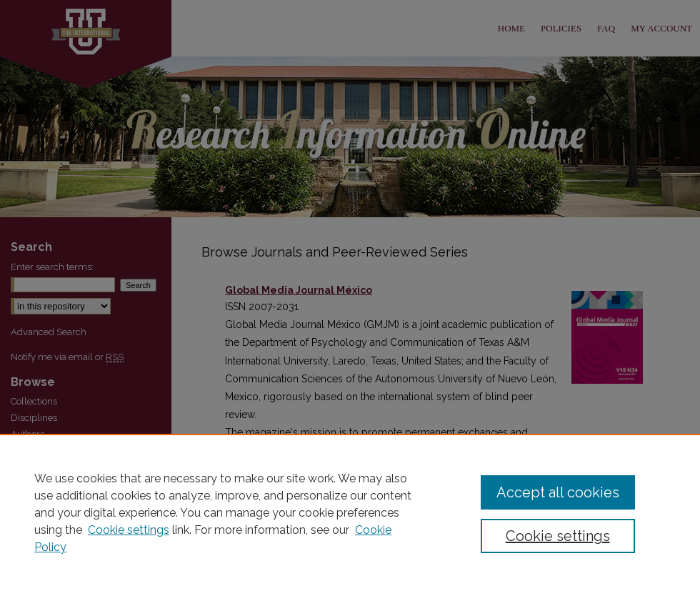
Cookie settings (129, 530)
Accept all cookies (558, 492)
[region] (350, 512)
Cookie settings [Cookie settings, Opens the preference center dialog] (558, 536)
